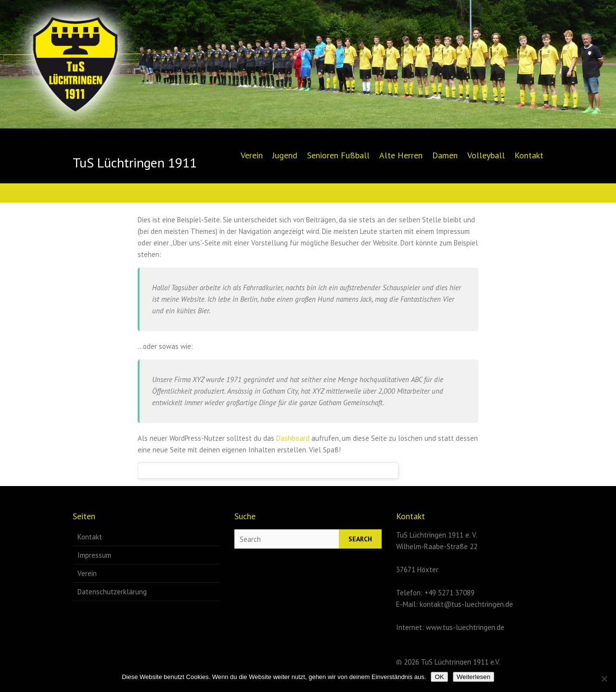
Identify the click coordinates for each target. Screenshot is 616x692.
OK (439, 677)
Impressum (94, 555)
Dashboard (293, 438)
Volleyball (486, 155)
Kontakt (529, 155)
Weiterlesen (474, 677)
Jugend (285, 155)
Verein (252, 155)
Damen (445, 155)
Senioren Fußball (338, 155)
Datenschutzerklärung (112, 592)
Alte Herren (401, 155)
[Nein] (604, 679)
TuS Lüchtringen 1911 (135, 163)
